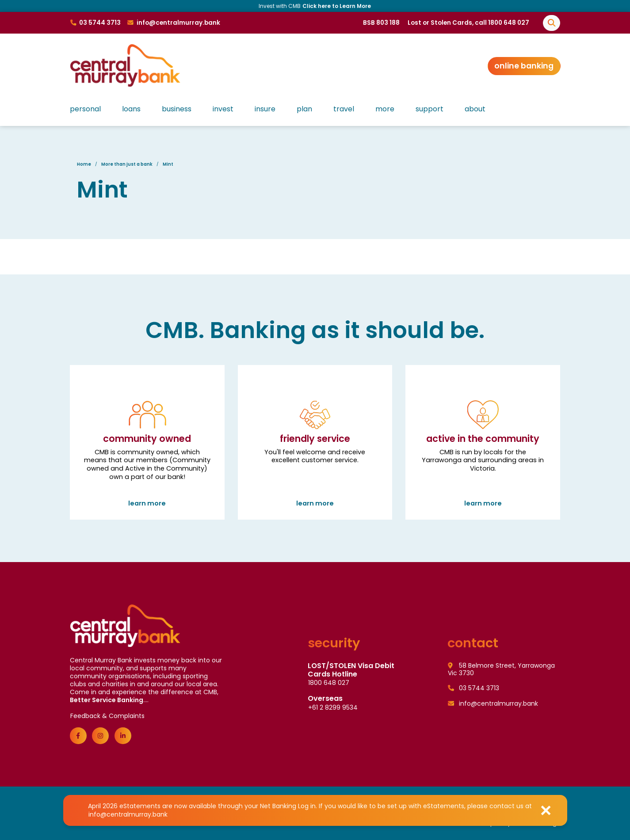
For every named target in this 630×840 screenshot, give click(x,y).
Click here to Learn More (337, 6)
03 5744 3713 (473, 688)
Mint (168, 164)
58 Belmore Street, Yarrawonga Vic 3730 (501, 669)
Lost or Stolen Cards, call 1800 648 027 (468, 23)
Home (84, 164)
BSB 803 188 (381, 23)
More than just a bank (127, 164)
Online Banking (524, 66)
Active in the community (483, 447)
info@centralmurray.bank (128, 814)
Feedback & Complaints (107, 716)
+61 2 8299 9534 (333, 707)
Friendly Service (315, 447)
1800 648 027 (329, 683)
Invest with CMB (315, 6)
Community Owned (147, 447)
